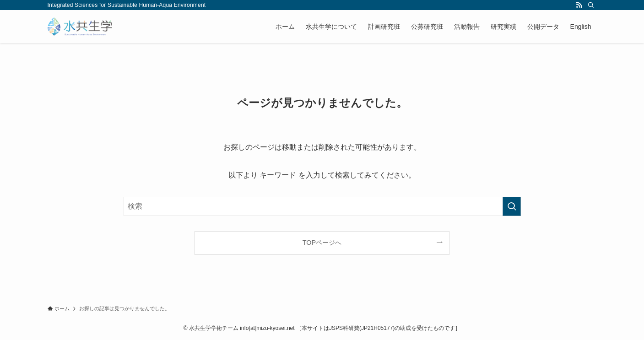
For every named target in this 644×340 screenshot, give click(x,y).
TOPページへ (322, 243)
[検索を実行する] (512, 206)
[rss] (579, 5)
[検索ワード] (322, 206)
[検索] (591, 5)
